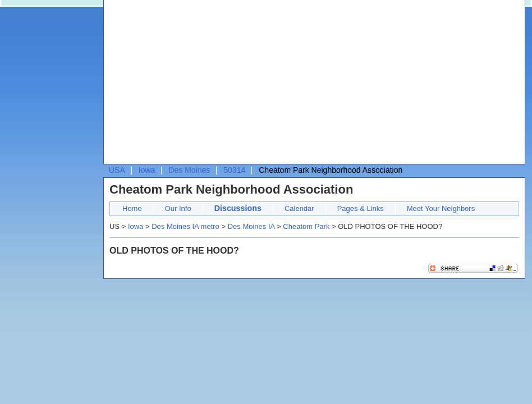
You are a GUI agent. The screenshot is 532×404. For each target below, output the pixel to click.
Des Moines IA (251, 226)
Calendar (299, 208)
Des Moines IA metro (185, 226)
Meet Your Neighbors (441, 208)
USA (117, 170)
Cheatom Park (306, 226)
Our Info (178, 208)
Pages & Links (361, 208)
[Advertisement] (251, 85)
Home (132, 208)
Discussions (238, 208)
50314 (234, 170)
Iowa (147, 170)
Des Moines (189, 170)
